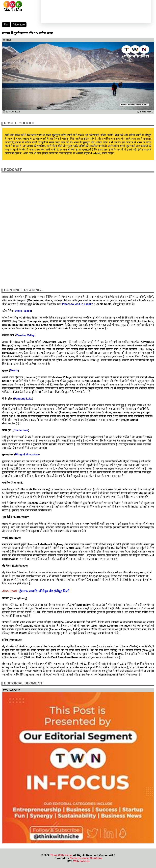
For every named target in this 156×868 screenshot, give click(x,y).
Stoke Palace (23, 311)
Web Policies (81, 861)
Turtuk (14, 370)
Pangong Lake (23, 399)
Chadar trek (21, 430)
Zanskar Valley (25, 335)
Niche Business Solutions (86, 858)
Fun (6, 25)
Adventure (19, 25)
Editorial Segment (23, 683)
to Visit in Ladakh (79, 304)
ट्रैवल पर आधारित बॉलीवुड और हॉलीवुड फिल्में (44, 591)
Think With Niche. (61, 855)
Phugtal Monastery (27, 455)
